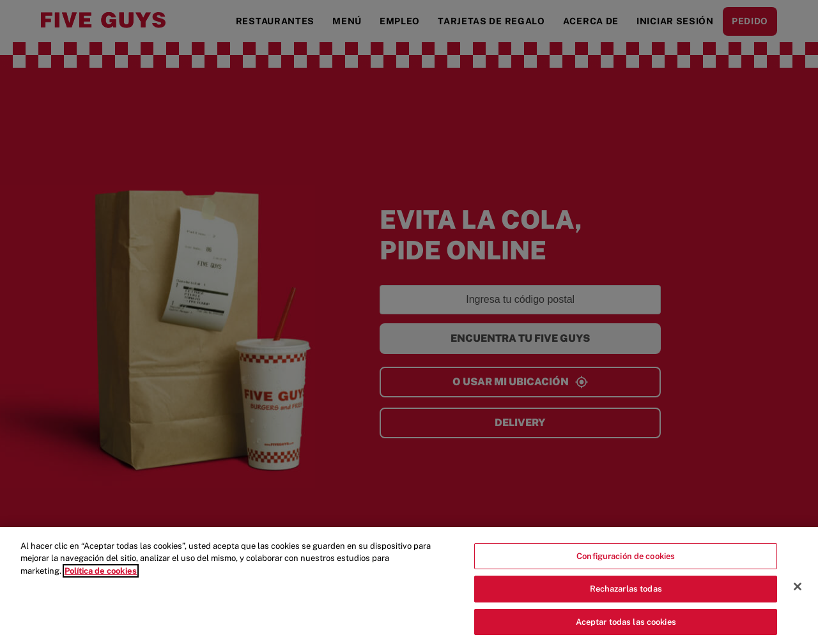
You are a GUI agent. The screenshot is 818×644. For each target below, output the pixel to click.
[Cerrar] (798, 597)
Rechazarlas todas (626, 600)
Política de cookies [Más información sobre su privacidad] (101, 581)
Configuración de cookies (626, 566)
